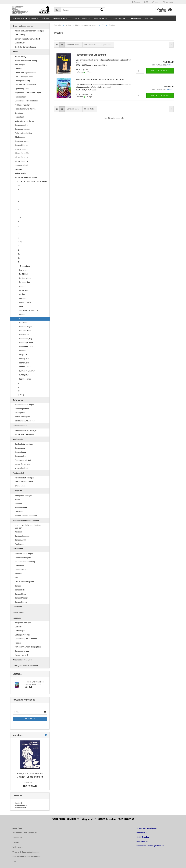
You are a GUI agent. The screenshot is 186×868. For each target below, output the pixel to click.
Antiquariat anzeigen (23, 623)
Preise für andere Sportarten (26, 516)
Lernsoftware (20, 43)
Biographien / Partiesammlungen (28, 93)
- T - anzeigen (24, 266)
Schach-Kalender (22, 145)
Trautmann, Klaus (26, 347)
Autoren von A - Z (21, 655)
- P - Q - (20, 242)
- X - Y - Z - (21, 395)
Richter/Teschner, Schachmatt (91, 55)
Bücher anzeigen (21, 57)
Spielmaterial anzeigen (24, 444)
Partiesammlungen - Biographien (28, 647)
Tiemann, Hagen (26, 327)
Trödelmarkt (17, 607)
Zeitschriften (18, 549)
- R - (18, 246)
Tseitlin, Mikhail (25, 367)
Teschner (23, 319)
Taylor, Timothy (25, 302)
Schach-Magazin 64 (23, 598)
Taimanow (23, 270)
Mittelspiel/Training (22, 81)
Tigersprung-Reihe (22, 89)
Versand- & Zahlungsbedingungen (26, 852)
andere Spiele (20, 173)
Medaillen (19, 512)
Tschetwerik (24, 363)
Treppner (23, 351)
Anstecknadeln (21, 508)
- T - (18, 262)
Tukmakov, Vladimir (27, 371)
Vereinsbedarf (118, 18)
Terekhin (22, 314)
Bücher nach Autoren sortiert (26, 177)
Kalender (18, 532)
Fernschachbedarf (81, 18)
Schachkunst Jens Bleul (22, 660)
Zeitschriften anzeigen (24, 554)
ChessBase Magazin (23, 558)
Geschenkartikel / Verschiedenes (26, 521)
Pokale (17, 500)
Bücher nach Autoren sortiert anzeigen (32, 181)
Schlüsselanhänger (22, 536)
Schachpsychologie (23, 129)
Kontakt (16, 842)
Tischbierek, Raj (25, 339)
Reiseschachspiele (22, 468)
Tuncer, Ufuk (24, 375)
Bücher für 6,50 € (21, 161)
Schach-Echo (20, 590)
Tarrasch (22, 286)
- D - (18, 198)
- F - (18, 206)
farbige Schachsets (23, 464)
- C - (18, 194)
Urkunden (19, 503)
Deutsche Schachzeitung (25, 562)
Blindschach (20, 137)
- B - (18, 190)
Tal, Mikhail (23, 274)
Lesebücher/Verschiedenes (26, 639)
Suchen (136, 2)
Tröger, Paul (24, 355)
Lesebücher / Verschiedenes (26, 101)
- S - (18, 250)
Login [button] (156, 2)
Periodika (18, 169)
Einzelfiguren (20, 413)
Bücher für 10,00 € (22, 153)
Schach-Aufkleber (22, 540)
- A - (18, 185)
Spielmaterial (100, 18)
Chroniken (19, 113)
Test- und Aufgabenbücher (25, 85)
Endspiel (18, 69)
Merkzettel (168, 2)
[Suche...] (57, 10)
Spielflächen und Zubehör (25, 421)
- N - (18, 234)
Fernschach (19, 117)
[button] (146, 2)
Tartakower (23, 290)
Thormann (23, 322)
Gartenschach (60, 18)
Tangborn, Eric (25, 282)
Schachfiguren (20, 452)
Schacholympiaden (22, 141)
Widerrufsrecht (18, 847)
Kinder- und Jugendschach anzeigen (29, 31)
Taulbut (22, 294)
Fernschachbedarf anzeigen (26, 430)
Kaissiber (18, 574)
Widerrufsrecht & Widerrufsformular (27, 857)
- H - (18, 214)
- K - (18, 222)
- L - (18, 226)
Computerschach (22, 165)
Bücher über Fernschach (24, 434)
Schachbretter (20, 456)
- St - (19, 258)
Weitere (149, 18)
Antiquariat (17, 618)
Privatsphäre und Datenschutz (24, 833)
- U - (18, 383)
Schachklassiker (21, 125)
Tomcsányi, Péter (26, 343)
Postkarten (19, 544)
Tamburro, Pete (25, 278)
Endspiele (19, 627)
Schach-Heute (20, 594)
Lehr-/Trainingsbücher (24, 77)
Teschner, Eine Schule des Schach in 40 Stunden (100, 80)
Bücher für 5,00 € (21, 157)
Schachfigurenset (22, 409)
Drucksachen (20, 486)
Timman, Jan (24, 335)
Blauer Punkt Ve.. (30, 805)
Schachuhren (20, 448)
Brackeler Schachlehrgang (25, 47)
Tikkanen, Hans (25, 331)
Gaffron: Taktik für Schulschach (27, 39)
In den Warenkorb (160, 71)
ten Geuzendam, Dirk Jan (29, 310)
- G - (18, 210)
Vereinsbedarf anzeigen (24, 478)
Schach (18, 586)
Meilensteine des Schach (25, 121)
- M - (19, 230)
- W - (19, 391)
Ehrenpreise (135, 18)
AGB (14, 862)
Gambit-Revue (20, 570)
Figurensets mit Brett (23, 460)
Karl (16, 578)
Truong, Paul (24, 359)
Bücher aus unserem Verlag (26, 61)
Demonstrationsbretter (24, 482)
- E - (18, 202)
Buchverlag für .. (30, 808)
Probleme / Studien (22, 105)
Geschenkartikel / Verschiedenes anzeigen (28, 527)
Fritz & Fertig (20, 35)
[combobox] (74, 45)
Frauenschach (20, 97)
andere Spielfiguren (22, 417)
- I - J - (19, 218)
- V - (18, 387)
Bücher (46, 18)
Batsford (30, 803)
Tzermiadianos (25, 379)
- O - (18, 238)
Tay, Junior (23, 298)
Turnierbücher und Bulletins (26, 109)
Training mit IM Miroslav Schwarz (26, 665)
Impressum (17, 838)
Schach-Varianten (22, 149)
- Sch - (19, 254)
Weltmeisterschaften (23, 133)
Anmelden (30, 719)
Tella (21, 306)
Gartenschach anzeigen (24, 405)
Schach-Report (21, 602)
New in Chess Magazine (24, 582)
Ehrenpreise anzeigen (23, 495)
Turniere (18, 643)
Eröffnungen (20, 65)
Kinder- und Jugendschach (25, 18)
